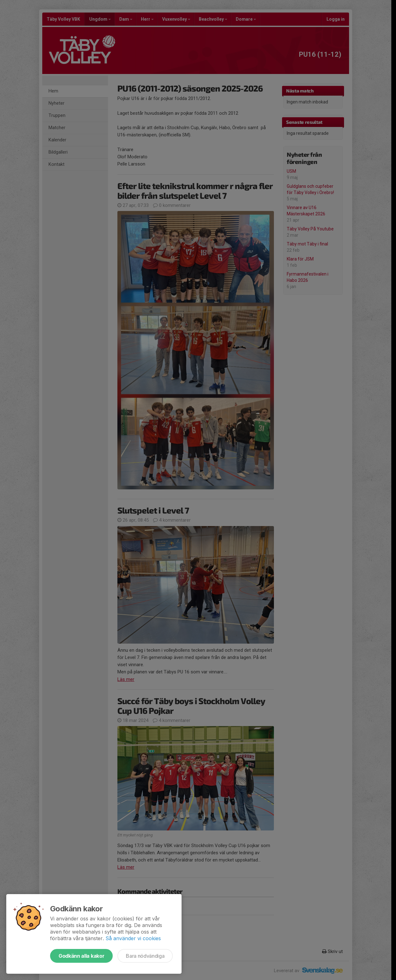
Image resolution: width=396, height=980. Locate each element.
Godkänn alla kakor (81, 956)
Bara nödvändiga (145, 956)
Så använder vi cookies (133, 938)
